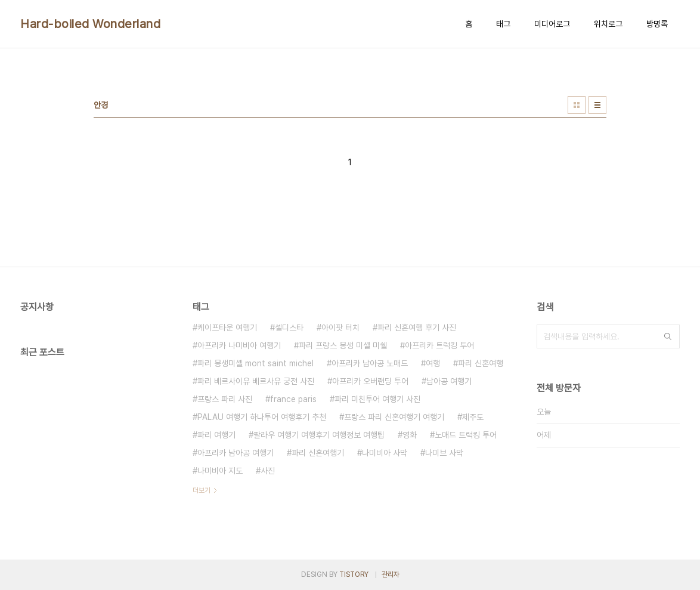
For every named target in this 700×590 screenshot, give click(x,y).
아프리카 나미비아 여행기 (239, 345)
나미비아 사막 (385, 453)
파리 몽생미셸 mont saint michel (255, 363)
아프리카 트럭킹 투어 (439, 345)
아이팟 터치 (340, 328)
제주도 (473, 417)
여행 (433, 363)
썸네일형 (577, 105)
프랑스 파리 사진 (225, 399)
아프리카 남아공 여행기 (236, 453)
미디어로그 (552, 24)
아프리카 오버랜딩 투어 (370, 381)
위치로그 (608, 24)
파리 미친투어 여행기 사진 (377, 399)
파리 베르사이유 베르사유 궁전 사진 (256, 381)
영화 (410, 435)
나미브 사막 (444, 453)
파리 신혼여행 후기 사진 (417, 328)
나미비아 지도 (220, 471)
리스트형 (597, 105)
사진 (268, 471)
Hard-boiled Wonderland (90, 24)
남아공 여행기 (449, 381)
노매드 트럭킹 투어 (466, 435)
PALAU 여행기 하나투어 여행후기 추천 (262, 417)
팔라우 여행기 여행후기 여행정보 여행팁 (319, 435)
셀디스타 (289, 328)
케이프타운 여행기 (227, 328)
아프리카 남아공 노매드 (370, 363)
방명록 (657, 24)
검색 (668, 336)
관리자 (391, 574)
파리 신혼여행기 (318, 453)
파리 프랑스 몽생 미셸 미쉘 (343, 345)
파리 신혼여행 (481, 363)
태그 (503, 24)
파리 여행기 (216, 435)
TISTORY (354, 574)
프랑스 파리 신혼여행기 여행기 (394, 417)
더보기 (202, 490)
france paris (293, 399)
